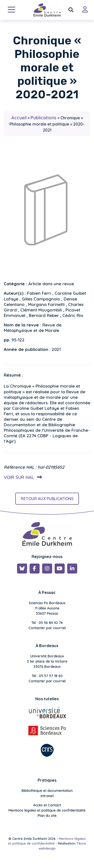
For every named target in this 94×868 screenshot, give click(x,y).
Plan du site (47, 816)
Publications (43, 118)
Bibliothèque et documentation (47, 791)
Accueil (19, 118)
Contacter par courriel (47, 628)
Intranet (47, 796)
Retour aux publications (47, 499)
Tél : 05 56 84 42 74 (47, 623)
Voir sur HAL (22, 477)
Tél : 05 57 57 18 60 (47, 676)
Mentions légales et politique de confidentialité (47, 810)
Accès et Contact (47, 805)
